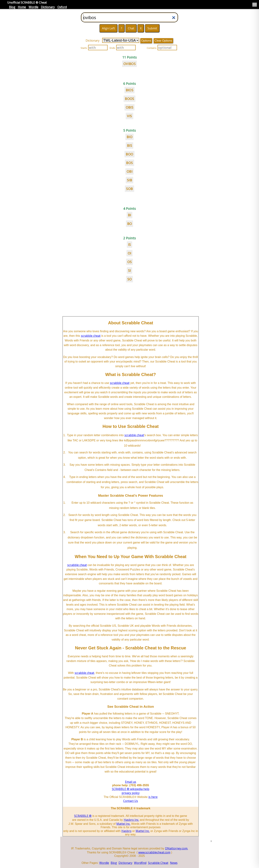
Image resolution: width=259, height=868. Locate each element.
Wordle (33, 7)
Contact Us (131, 801)
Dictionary (48, 7)
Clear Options (163, 41)
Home (22, 7)
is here (153, 797)
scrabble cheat (91, 336)
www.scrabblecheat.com (154, 852)
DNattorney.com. (177, 848)
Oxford (62, 7)
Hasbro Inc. (131, 820)
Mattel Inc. (123, 824)
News (174, 863)
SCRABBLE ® (83, 816)
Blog (12, 7)
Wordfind (140, 863)
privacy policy (131, 793)
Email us (131, 782)
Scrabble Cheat (158, 863)
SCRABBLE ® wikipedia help (131, 789)
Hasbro (126, 831)
